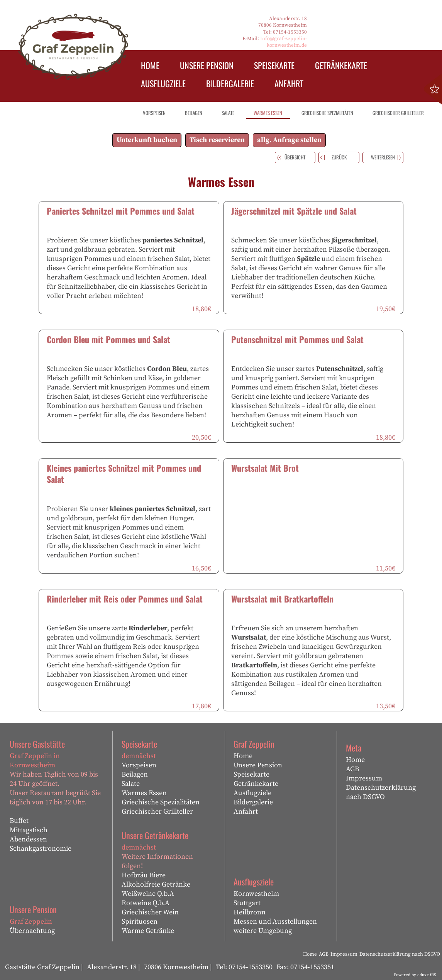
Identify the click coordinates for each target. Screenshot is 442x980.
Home (243, 756)
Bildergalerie (253, 802)
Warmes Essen (144, 793)
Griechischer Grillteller (157, 812)
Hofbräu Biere (144, 875)
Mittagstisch (29, 830)
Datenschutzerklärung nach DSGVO (381, 792)
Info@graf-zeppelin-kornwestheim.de (284, 42)
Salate (131, 784)
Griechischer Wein (150, 912)
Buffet (19, 821)
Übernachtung (32, 931)
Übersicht (295, 157)
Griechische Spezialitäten (161, 802)
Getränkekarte (256, 784)
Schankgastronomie (41, 849)
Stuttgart (247, 903)
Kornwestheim (256, 894)
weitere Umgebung (263, 931)
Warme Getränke (148, 931)
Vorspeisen (139, 765)
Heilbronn (250, 912)
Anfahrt (246, 812)
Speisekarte (251, 774)
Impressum (364, 778)
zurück (339, 157)
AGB (352, 769)
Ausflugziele (252, 793)
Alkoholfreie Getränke (156, 884)
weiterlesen (383, 157)
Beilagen (135, 774)
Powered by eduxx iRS (415, 975)
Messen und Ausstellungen (275, 922)
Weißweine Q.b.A (148, 894)
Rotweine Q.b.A (146, 903)
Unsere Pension (258, 765)
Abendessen (28, 839)
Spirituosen (140, 922)
